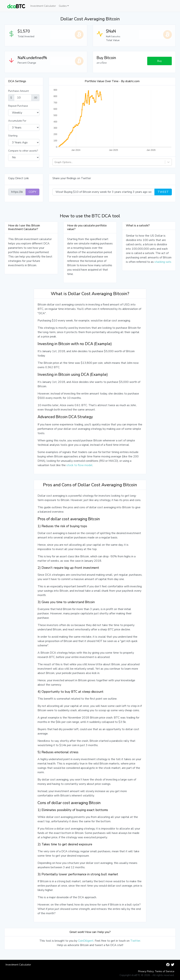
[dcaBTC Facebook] (168, 965)
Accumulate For (17, 121)
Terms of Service (165, 971)
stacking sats (163, 262)
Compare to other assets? (23, 151)
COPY (32, 192)
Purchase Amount (18, 91)
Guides (63, 6)
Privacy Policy (146, 971)
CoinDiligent (86, 941)
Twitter (135, 941)
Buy (159, 61)
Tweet (163, 192)
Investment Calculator (43, 6)
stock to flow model (79, 465)
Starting (13, 136)
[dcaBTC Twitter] (173, 965)
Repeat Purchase (18, 106)
